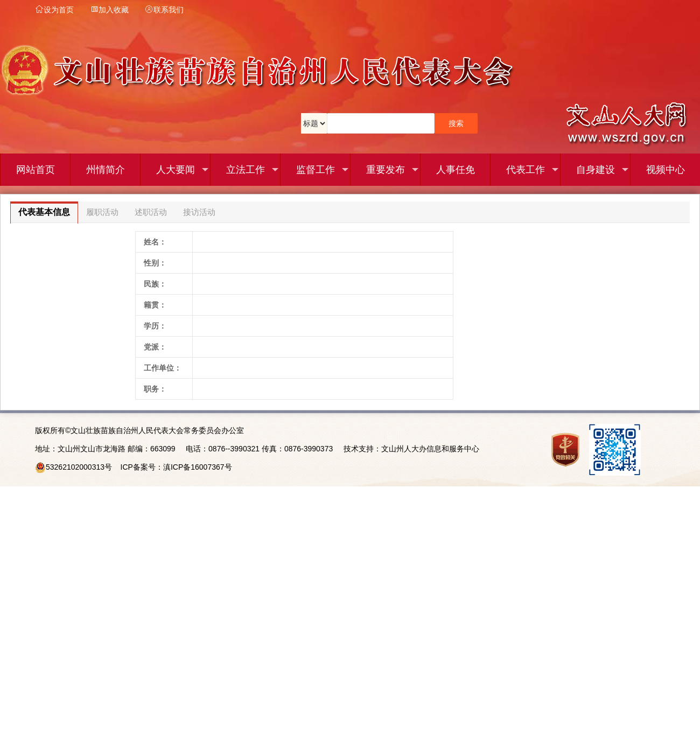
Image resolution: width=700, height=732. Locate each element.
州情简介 (106, 170)
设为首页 (54, 10)
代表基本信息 (44, 212)
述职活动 (151, 212)
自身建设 (603, 170)
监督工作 (323, 170)
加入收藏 (109, 10)
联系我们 (164, 10)
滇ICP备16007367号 (198, 467)
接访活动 (199, 212)
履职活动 (102, 212)
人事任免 (456, 170)
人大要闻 (183, 170)
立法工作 (253, 170)
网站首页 (36, 170)
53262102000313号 (79, 467)
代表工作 (533, 170)
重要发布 (393, 170)
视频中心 (666, 170)
